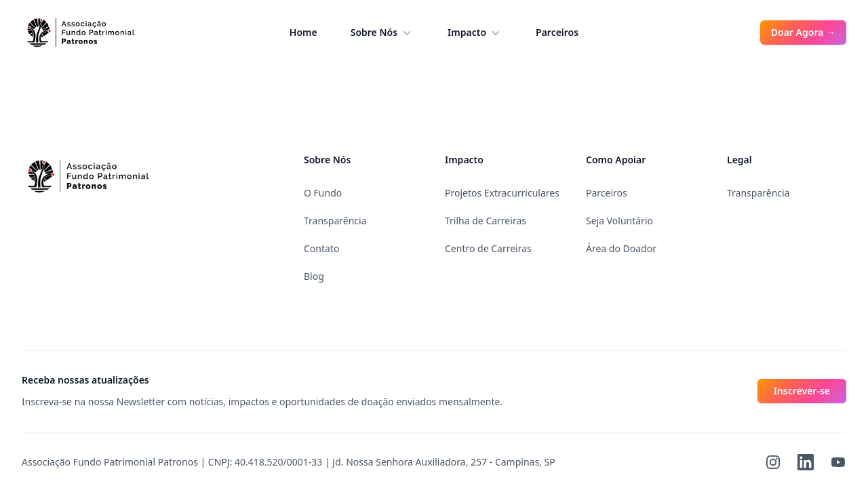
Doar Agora (803, 32)
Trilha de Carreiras (486, 221)
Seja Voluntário (619, 221)
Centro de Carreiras (488, 248)
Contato (321, 248)
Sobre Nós (382, 33)
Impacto (475, 33)
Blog (314, 276)
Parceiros (557, 32)
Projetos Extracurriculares (502, 193)
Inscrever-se (802, 391)
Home (303, 32)
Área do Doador (621, 248)
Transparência (335, 221)
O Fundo (323, 193)
